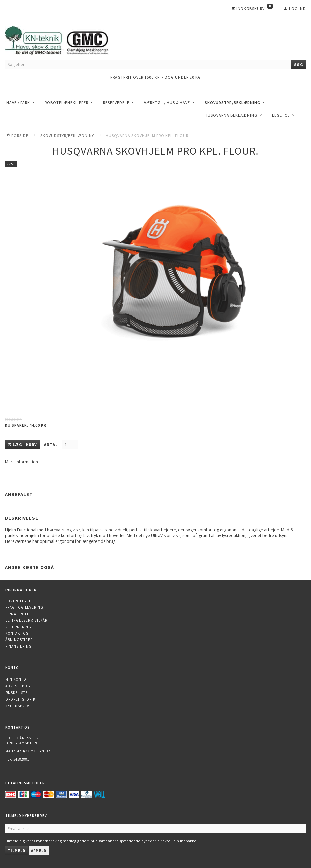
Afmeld (39, 851)
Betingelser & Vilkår (26, 620)
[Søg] (299, 65)
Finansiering (18, 646)
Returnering (18, 627)
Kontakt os (17, 633)
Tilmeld (16, 851)
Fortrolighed (20, 601)
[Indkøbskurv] (252, 9)
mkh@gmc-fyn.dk (33, 751)
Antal (51, 445)
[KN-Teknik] (65, 39)
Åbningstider (19, 640)
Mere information (21, 462)
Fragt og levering (24, 607)
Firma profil (18, 614)
